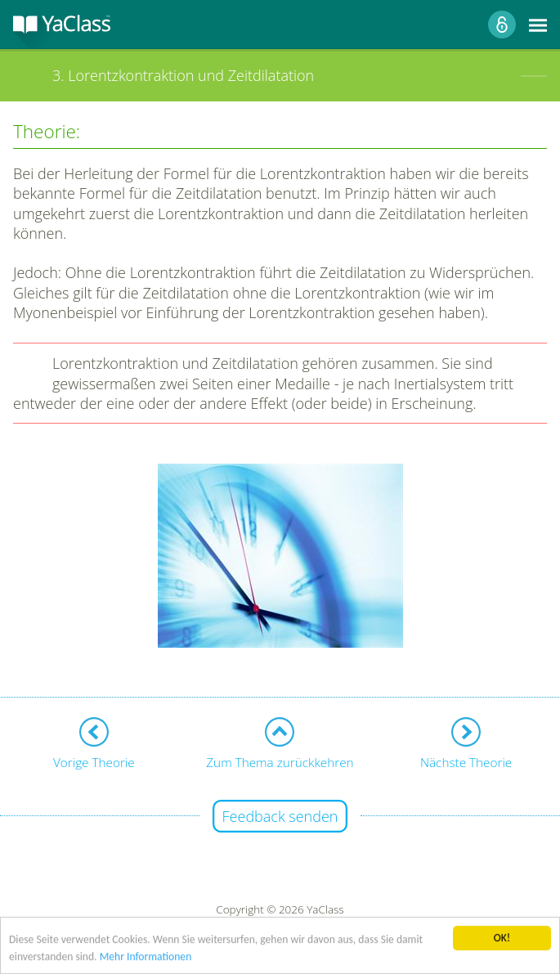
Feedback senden (280, 816)
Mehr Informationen (146, 957)
